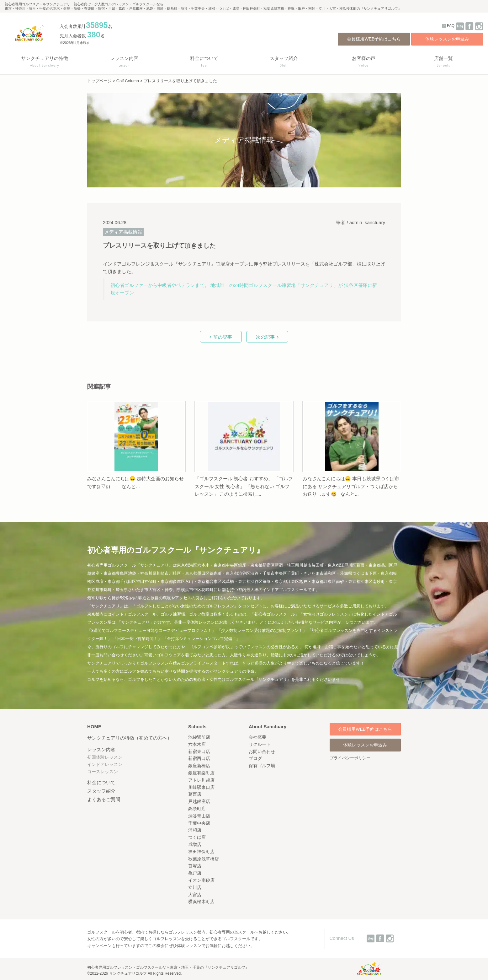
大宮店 (195, 895)
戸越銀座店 (199, 801)
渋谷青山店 (199, 816)
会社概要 (257, 737)
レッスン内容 (101, 749)
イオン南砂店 (201, 880)
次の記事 (265, 337)
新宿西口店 (199, 758)
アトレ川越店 (201, 780)
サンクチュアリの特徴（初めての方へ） (130, 738)
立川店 (195, 887)
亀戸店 (195, 873)
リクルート (260, 744)
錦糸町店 (197, 809)
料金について (101, 782)
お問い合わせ (262, 751)
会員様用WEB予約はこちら (374, 39)
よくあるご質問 (104, 799)
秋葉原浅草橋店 (204, 859)
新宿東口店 (199, 751)
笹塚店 (195, 866)
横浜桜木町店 (201, 902)
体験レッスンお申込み (447, 39)
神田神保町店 (201, 852)
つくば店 (197, 837)
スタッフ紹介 (101, 791)
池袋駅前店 (199, 737)
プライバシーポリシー (350, 758)
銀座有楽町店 (201, 773)
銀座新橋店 (199, 766)
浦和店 (195, 830)
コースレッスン (103, 772)
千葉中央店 (199, 823)
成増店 (195, 844)
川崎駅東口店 (201, 787)
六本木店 (197, 744)
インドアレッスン (105, 764)
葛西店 (195, 794)
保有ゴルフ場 (262, 766)
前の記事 (223, 337)
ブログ (255, 758)
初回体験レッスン (105, 757)
